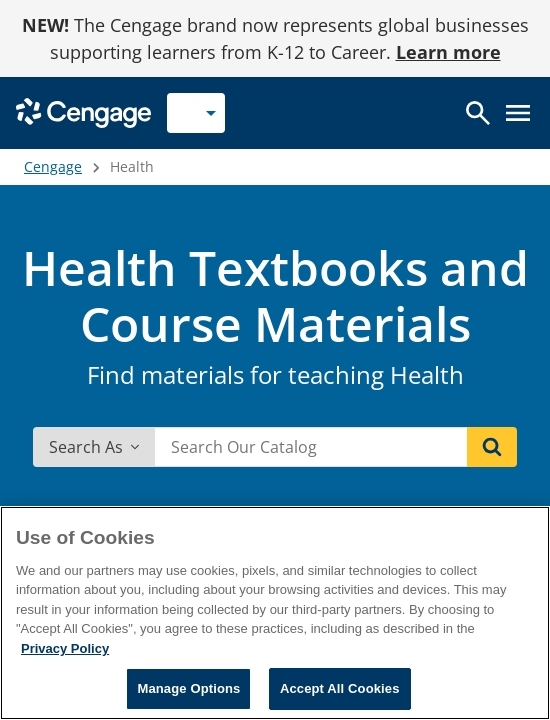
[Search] (492, 447)
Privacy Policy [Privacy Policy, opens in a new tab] (65, 648)
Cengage (53, 166)
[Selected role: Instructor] (196, 113)
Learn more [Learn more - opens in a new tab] (448, 52)
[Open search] (478, 113)
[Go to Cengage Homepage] (83, 111)
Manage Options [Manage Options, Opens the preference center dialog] (188, 688)
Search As (94, 447)
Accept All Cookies (340, 688)
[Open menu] (518, 113)
